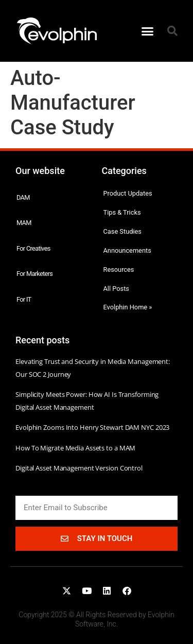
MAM (24, 223)
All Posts (116, 289)
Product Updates (128, 193)
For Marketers (34, 274)
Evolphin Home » (128, 307)
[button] (147, 31)
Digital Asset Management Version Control (79, 468)
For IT (24, 299)
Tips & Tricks (122, 212)
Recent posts (42, 340)
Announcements (127, 250)
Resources (119, 269)
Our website (40, 171)
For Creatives (33, 248)
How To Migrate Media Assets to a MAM (75, 448)
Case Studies (122, 231)
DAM (23, 197)
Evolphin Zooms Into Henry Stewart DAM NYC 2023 (92, 427)
